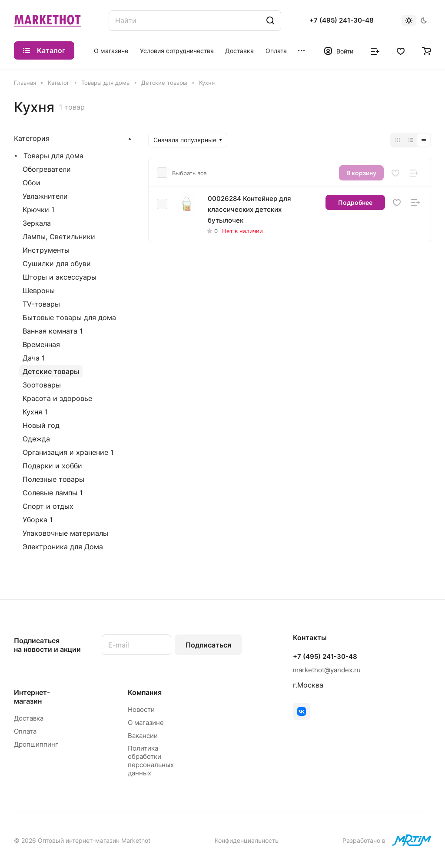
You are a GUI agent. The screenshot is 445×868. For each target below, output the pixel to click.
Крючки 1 (38, 210)
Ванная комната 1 (53, 331)
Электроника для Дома (63, 547)
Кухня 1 (35, 412)
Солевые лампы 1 (53, 493)
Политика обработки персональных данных (151, 761)
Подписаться (208, 645)
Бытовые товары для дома (69, 317)
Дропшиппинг (36, 744)
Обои (32, 183)
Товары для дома (53, 156)
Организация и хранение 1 (68, 452)
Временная (41, 344)
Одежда (36, 439)
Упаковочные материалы (65, 533)
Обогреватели (47, 169)
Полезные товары (53, 479)
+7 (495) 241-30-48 (342, 20)
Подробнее (355, 202)
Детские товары (51, 371)
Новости (141, 709)
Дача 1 (34, 358)
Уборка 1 (38, 520)
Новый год (41, 425)
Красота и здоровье (57, 398)
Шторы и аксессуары (60, 277)
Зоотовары (42, 385)
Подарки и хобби (52, 466)
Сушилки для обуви (57, 264)
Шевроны (39, 290)
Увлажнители (45, 196)
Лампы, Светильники (59, 237)
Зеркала (37, 223)
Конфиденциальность (247, 840)
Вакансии (143, 736)
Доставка (29, 718)
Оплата (25, 731)
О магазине (146, 723)
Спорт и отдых (48, 506)
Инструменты (46, 250)
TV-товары (41, 304)
